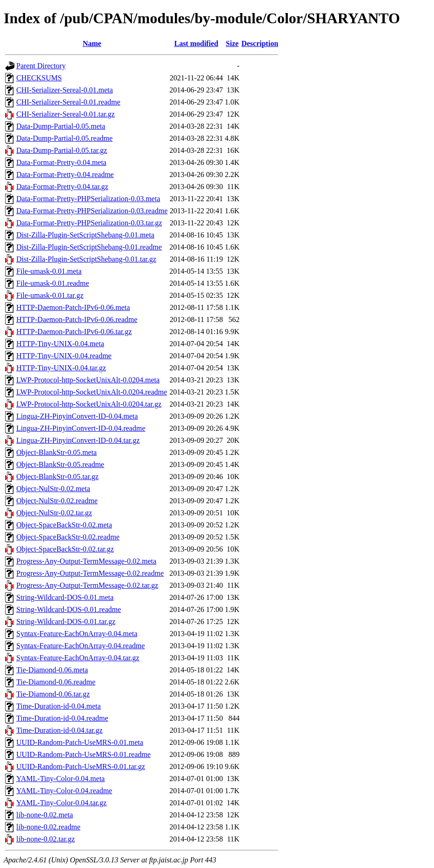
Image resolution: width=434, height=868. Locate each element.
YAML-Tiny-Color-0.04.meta (60, 779)
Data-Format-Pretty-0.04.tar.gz (62, 187)
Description (260, 43)
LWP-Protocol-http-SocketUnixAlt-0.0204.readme (92, 392)
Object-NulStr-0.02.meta (53, 489)
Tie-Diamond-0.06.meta (52, 670)
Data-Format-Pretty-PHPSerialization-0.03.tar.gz (89, 223)
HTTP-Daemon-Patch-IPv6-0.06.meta (73, 307)
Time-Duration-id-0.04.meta (59, 706)
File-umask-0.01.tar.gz (50, 295)
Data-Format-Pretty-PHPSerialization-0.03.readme (92, 211)
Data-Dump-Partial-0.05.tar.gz (62, 150)
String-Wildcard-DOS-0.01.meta (65, 597)
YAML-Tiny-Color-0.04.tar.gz (61, 803)
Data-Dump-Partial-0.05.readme (64, 138)
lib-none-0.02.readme (48, 827)
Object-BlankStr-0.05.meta (57, 452)
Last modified (196, 43)
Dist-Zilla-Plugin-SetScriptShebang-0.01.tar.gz (86, 259)
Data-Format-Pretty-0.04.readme (65, 174)
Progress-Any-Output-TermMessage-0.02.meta (86, 561)
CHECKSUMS (39, 78)
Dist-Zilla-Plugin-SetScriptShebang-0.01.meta (85, 235)
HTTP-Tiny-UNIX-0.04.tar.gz (61, 368)
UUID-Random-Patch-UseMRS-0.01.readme (83, 754)
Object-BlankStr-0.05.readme (60, 464)
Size (232, 43)
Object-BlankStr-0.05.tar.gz (57, 477)
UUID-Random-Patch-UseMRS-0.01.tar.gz (81, 766)
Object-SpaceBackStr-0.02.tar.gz (65, 549)
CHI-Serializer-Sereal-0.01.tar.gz (66, 114)
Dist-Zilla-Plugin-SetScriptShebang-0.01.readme (89, 247)
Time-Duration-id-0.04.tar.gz (60, 730)
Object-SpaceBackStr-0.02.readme (68, 537)
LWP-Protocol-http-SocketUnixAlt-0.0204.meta (88, 380)
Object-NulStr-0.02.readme (57, 501)
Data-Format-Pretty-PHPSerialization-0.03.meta (88, 199)
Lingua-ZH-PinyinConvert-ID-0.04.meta (77, 416)
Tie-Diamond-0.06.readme (56, 682)
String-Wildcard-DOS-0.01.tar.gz (66, 621)
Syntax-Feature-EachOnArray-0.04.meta (77, 634)
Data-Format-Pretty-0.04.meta (61, 162)
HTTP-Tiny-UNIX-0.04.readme (64, 356)
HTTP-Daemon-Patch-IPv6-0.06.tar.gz (74, 332)
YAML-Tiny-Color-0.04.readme (64, 791)
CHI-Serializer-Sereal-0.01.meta (65, 90)
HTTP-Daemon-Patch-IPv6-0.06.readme (77, 319)
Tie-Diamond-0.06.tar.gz (53, 694)
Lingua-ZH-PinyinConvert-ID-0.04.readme (81, 428)
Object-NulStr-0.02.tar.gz (54, 513)
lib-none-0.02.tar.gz (46, 839)
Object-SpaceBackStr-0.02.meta (64, 525)
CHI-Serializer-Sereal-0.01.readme (68, 102)
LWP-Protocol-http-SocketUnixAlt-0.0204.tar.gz (89, 404)
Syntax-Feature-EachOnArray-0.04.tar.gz (78, 658)
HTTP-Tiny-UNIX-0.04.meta (60, 344)
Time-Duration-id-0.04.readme (62, 718)
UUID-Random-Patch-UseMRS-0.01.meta (80, 742)
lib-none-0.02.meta (45, 815)
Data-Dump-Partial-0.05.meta (61, 126)
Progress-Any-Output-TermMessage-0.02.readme (90, 573)
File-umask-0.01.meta (49, 271)
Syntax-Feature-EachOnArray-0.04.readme (80, 646)
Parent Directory (41, 66)
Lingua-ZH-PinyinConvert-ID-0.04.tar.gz (78, 440)
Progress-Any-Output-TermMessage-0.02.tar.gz (87, 585)
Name (92, 43)
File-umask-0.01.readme (53, 283)
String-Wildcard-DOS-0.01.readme (69, 609)
